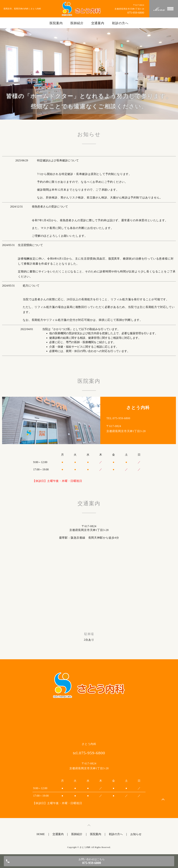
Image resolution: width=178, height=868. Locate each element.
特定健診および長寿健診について (58, 160)
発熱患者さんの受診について (50, 207)
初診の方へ (120, 23)
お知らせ (136, 834)
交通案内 (98, 23)
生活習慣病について (30, 245)
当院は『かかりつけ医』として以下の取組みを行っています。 (81, 329)
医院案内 (56, 23)
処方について (31, 286)
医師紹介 (77, 23)
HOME (41, 834)
